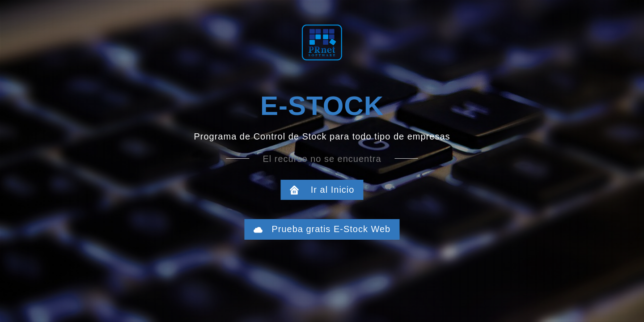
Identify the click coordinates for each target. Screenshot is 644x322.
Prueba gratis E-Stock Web (327, 229)
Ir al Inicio (327, 190)
